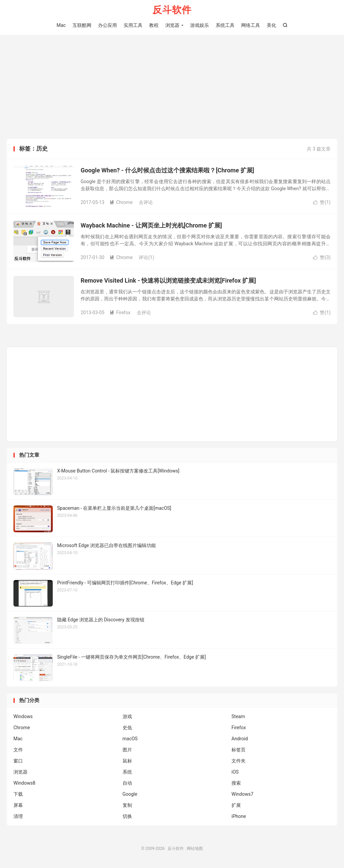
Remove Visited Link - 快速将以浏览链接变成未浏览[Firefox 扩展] (168, 281)
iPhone (239, 817)
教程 (154, 25)
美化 (271, 25)
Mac (61, 25)
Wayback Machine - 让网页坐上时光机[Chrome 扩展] (151, 226)
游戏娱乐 (200, 25)
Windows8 (24, 784)
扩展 (236, 806)
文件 (18, 750)
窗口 (18, 761)
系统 (127, 773)
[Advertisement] (172, 89)
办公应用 (107, 25)
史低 (127, 728)
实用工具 (133, 25)
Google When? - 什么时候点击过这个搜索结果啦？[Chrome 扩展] (167, 171)
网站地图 (195, 849)
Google (130, 795)
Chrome (121, 203)
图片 (127, 750)
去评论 (146, 203)
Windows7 (242, 795)
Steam (238, 717)
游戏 (127, 717)
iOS (235, 773)
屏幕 (18, 806)
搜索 (236, 784)
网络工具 (251, 25)
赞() (322, 203)
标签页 (239, 750)
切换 (127, 817)
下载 (18, 795)
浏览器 (172, 25)
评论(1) (146, 258)
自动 (127, 784)
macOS (130, 739)
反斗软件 (172, 10)
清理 (18, 817)
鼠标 (127, 761)
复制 (127, 806)
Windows (23, 717)
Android (240, 739)
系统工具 (225, 25)
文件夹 (239, 761)
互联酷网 (82, 25)
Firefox (120, 313)
